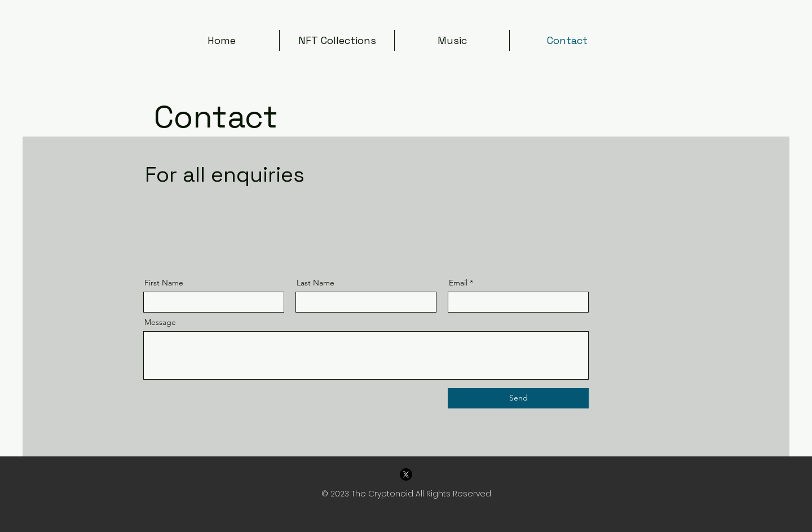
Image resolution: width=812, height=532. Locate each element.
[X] (406, 474)
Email (458, 283)
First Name (164, 283)
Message (160, 322)
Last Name (315, 283)
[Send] (518, 398)
